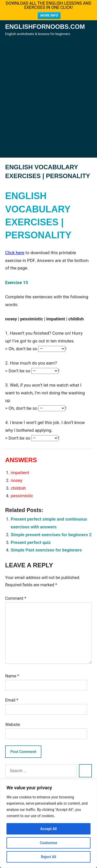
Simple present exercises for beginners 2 (51, 534)
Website (13, 724)
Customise (48, 843)
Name (12, 675)
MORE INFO (49, 15)
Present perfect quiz (31, 541)
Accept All (49, 829)
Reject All (48, 857)
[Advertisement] (48, 103)
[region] (48, 824)
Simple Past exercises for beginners (46, 549)
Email (12, 699)
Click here (15, 251)
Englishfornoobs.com (45, 26)
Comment (16, 597)
